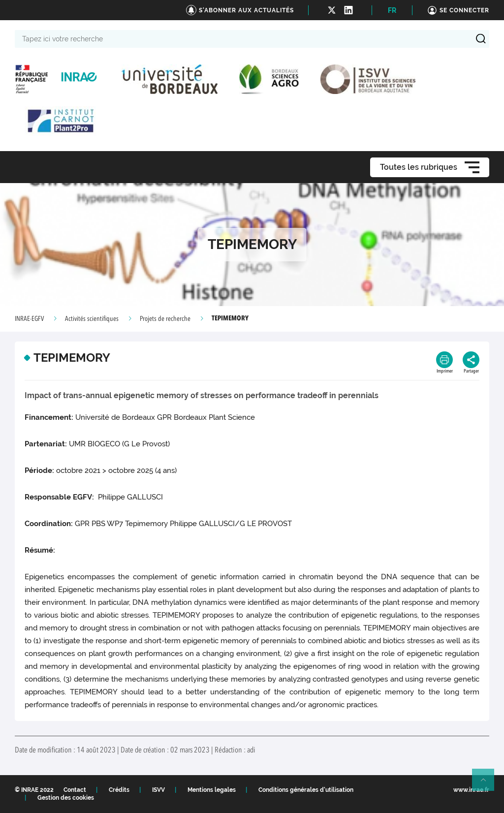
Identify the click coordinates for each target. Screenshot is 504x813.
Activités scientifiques (92, 319)
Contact (75, 790)
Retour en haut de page (487, 784)
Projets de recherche (165, 319)
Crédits (119, 790)
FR (392, 10)
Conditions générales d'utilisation (306, 790)
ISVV (158, 790)
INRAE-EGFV (29, 319)
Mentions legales (212, 790)
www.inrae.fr (471, 790)
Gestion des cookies (66, 798)
